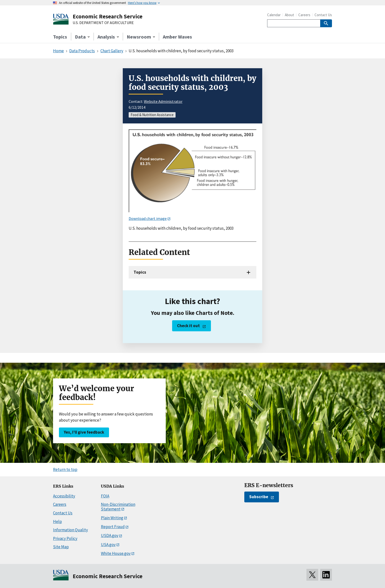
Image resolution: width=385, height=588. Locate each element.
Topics (60, 37)
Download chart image (148, 218)
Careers (304, 15)
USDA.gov (110, 535)
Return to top (65, 469)
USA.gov (108, 545)
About (289, 15)
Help (57, 521)
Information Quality (70, 530)
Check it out (188, 326)
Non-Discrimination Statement (118, 507)
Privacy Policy (65, 538)
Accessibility (64, 496)
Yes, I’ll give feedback (84, 432)
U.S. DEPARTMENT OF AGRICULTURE (103, 23)
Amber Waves (177, 37)
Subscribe (259, 497)
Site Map (61, 547)
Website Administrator (163, 101)
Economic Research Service (108, 16)
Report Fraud (113, 527)
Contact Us (323, 15)
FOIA (105, 496)
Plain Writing (112, 518)
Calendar (274, 15)
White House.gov (116, 553)
